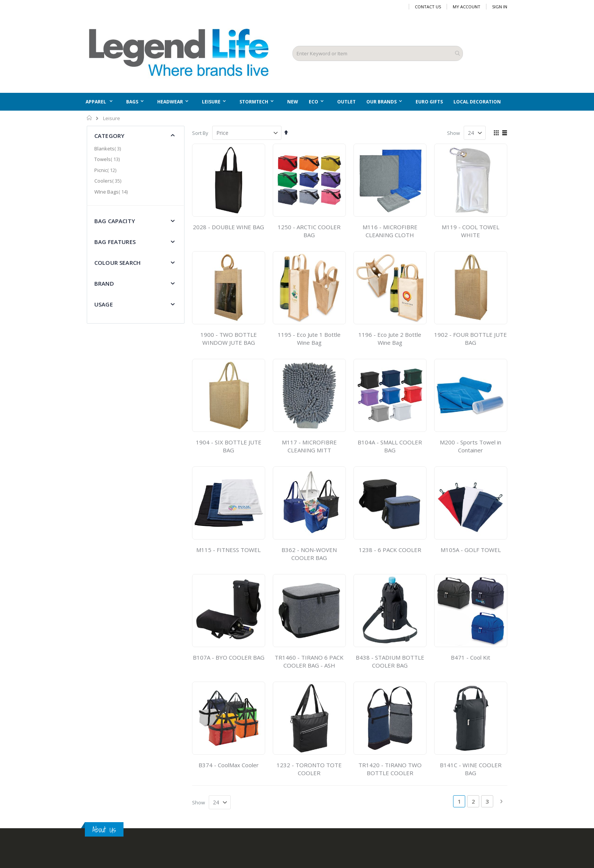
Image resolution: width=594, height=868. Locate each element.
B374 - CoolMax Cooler (229, 765)
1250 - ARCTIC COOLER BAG (309, 231)
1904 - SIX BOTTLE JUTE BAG (229, 446)
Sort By (200, 133)
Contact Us (428, 7)
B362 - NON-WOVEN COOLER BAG (309, 554)
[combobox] (378, 53)
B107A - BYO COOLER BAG (229, 657)
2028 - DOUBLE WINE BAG (228, 227)
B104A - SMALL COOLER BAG (390, 446)
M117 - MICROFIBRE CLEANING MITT (309, 446)
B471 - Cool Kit (471, 657)
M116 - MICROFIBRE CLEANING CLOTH (390, 231)
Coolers (109, 181)
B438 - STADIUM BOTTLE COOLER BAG (390, 661)
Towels (108, 159)
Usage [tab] (104, 304)
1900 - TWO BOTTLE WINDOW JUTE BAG (229, 339)
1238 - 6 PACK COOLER (390, 550)
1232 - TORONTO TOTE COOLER (309, 769)
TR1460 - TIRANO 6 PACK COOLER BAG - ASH (309, 661)
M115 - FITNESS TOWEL (228, 550)
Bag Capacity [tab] (115, 221)
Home (90, 118)
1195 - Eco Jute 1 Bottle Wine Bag (309, 339)
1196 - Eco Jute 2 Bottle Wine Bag (390, 339)
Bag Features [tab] (115, 242)
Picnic (106, 170)
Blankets (109, 149)
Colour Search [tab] (117, 263)
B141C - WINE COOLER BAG (471, 769)
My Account (467, 7)
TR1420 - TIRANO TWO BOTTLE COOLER (390, 769)
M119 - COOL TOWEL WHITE (471, 231)
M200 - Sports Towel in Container (471, 446)
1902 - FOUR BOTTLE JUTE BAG (471, 339)
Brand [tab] (104, 283)
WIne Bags (112, 192)
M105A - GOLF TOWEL (471, 550)
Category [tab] (109, 136)
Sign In (500, 7)
